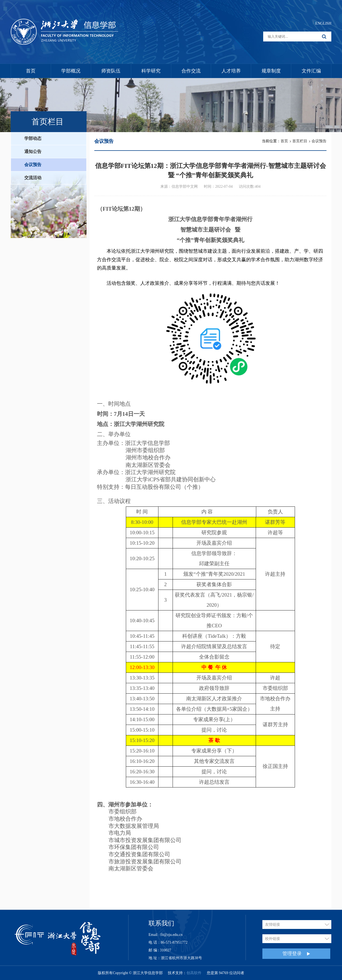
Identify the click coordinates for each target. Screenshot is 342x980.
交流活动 (33, 178)
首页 (31, 71)
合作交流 (191, 71)
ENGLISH (323, 23)
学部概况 (71, 71)
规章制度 (271, 71)
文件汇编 (311, 71)
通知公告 (33, 151)
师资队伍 (111, 71)
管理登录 (296, 954)
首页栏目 (300, 141)
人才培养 (231, 71)
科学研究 (151, 71)
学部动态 (33, 138)
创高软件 (194, 973)
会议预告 (33, 165)
